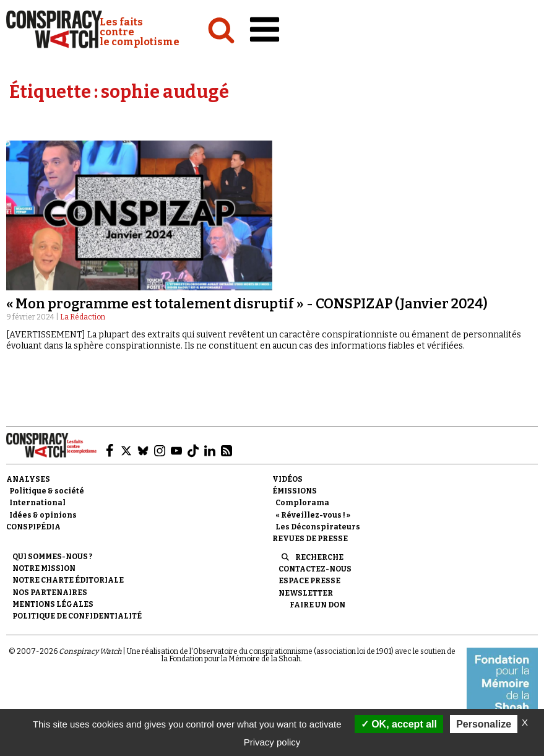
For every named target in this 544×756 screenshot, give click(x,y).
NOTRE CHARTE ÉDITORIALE (68, 580)
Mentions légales (53, 604)
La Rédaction (83, 317)
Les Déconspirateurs (318, 527)
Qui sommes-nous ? (52, 557)
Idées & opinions (43, 515)
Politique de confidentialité (77, 616)
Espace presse (309, 581)
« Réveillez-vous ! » (313, 515)
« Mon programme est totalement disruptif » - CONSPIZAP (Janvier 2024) (247, 304)
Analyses (28, 479)
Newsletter (306, 593)
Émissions (295, 491)
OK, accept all (399, 724)
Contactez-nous (315, 569)
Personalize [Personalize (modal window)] (484, 724)
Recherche (319, 557)
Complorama (302, 503)
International (37, 503)
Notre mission (44, 568)
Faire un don (317, 605)
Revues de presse (310, 539)
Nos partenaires (50, 593)
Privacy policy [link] (272, 742)
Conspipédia (33, 527)
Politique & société (47, 491)
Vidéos (287, 479)
